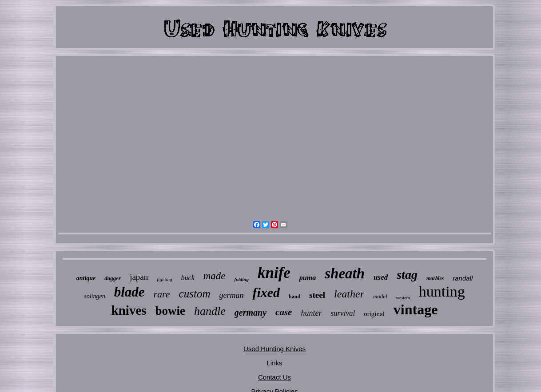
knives (129, 310)
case (284, 312)
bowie (171, 311)
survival (343, 313)
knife (274, 273)
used (381, 277)
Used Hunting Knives (274, 349)
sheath (345, 273)
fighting (164, 279)
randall (463, 278)
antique (86, 278)
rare (162, 294)
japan (139, 277)
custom (195, 294)
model (380, 296)
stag (407, 275)
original (374, 314)
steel (317, 295)
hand (294, 297)
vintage (416, 309)
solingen (94, 296)
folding (242, 279)
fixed (266, 292)
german (231, 295)
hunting (442, 291)
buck (188, 278)
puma (308, 278)
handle (210, 311)
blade (129, 292)
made (215, 276)
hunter (311, 313)
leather (349, 294)
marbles (435, 278)
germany (251, 313)
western (403, 298)
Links (274, 363)
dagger (113, 278)
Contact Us (274, 377)
